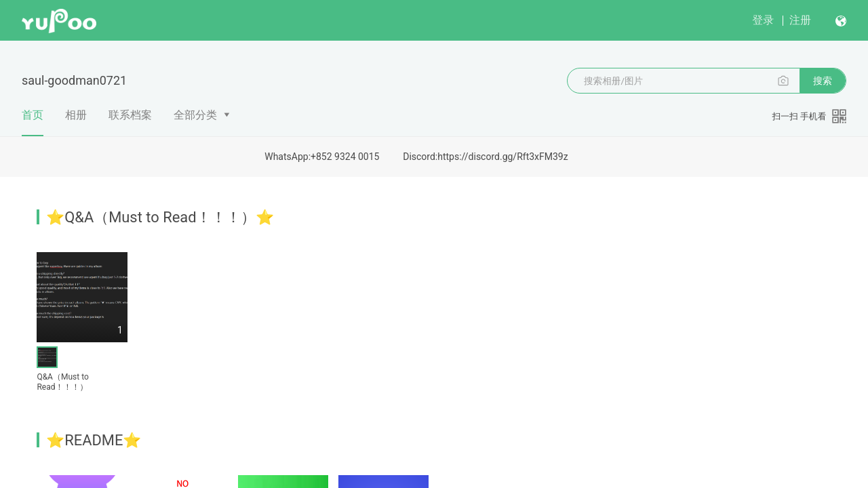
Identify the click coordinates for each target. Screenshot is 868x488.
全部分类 (195, 115)
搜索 (823, 81)
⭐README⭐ (94, 440)
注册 (800, 20)
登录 (763, 20)
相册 (76, 115)
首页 (33, 122)
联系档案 (130, 115)
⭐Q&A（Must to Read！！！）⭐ (160, 217)
